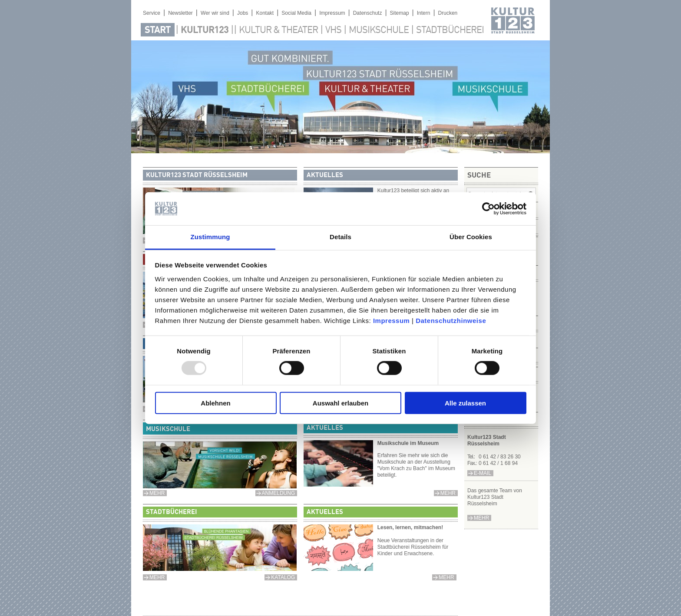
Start (158, 30)
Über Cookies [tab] (471, 237)
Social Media (296, 13)
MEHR (157, 493)
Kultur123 (205, 30)
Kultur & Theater (278, 30)
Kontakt (265, 13)
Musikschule (379, 30)
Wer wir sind (215, 13)
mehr (448, 493)
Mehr (481, 518)
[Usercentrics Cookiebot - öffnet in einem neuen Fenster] (488, 209)
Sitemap (400, 13)
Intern (424, 13)
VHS (333, 30)
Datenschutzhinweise (451, 321)
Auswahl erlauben (340, 403)
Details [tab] (340, 237)
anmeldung (279, 493)
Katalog (283, 577)
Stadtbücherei (450, 30)
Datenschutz (368, 13)
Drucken (448, 13)
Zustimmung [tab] (210, 237)
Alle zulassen (465, 403)
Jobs (243, 13)
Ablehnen (215, 403)
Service (152, 13)
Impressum (392, 321)
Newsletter (180, 13)
